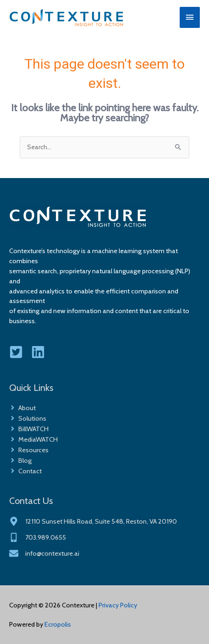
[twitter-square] (19, 352)
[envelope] (44, 553)
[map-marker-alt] (93, 521)
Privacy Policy (118, 605)
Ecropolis (58, 624)
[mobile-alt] (38, 537)
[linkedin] (41, 352)
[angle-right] (22, 408)
